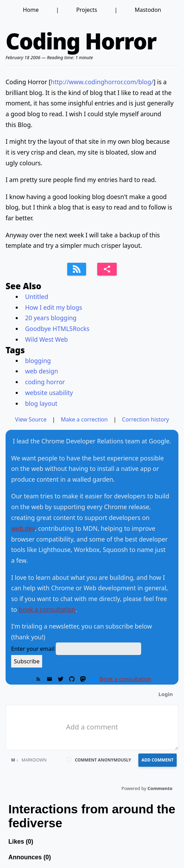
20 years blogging (51, 318)
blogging (38, 361)
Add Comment (158, 760)
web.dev (23, 528)
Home (31, 10)
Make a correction (84, 419)
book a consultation (47, 609)
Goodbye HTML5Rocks (57, 329)
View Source (31, 419)
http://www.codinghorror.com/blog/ (102, 82)
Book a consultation (126, 679)
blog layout (41, 403)
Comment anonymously (103, 760)
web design (42, 371)
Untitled (37, 297)
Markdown (29, 760)
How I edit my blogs (54, 307)
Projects (87, 10)
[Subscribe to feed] (77, 269)
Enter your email (33, 649)
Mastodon (148, 10)
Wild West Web (47, 339)
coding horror (45, 382)
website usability (49, 393)
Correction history (145, 419)
